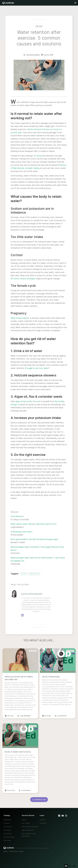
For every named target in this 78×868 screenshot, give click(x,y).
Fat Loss (39, 26)
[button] (75, 3)
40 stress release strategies (23, 279)
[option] (70, 866)
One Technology (9, 837)
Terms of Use (13, 851)
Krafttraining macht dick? (22, 532)
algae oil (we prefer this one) (28, 401)
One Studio (7, 830)
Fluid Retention (17, 516)
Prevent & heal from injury (30, 827)
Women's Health (34, 574)
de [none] (70, 866)
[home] (8, 3)
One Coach (7, 840)
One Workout (8, 827)
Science (42, 820)
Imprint (6, 851)
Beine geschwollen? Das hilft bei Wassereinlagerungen (34, 539)
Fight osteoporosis (28, 830)
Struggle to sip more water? (37, 368)
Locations (7, 823)
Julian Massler (62, 716)
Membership (7, 820)
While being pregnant (20, 318)
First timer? (43, 823)
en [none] (66, 866)
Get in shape (26, 823)
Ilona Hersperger (25, 716)
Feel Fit (24, 820)
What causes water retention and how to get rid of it (34, 524)
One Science (8, 834)
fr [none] (74, 866)
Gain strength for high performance (29, 835)
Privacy (21, 851)
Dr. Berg (38, 156)
